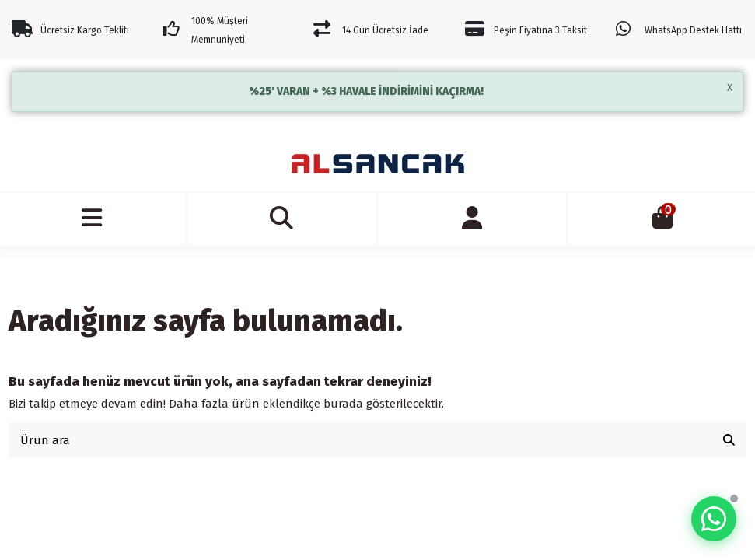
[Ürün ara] (729, 441)
